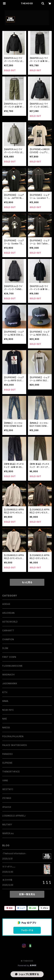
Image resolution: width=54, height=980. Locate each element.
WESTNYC (8, 789)
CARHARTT (8, 631)
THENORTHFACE (11, 772)
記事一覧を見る (27, 894)
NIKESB (6, 728)
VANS (5, 780)
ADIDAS (6, 604)
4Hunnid (7, 807)
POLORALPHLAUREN (13, 736)
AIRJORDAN (8, 613)
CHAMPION (8, 639)
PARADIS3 (7, 754)
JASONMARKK (10, 683)
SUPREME (7, 763)
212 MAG (7, 798)
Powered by (27, 965)
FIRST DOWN (9, 657)
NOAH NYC (8, 710)
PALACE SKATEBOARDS (15, 745)
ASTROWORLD (10, 622)
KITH (5, 692)
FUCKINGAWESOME (12, 666)
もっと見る (27, 582)
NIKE (5, 719)
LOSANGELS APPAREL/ (14, 816)
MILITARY (7, 825)
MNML (5, 701)
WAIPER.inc (8, 833)
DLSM (5, 648)
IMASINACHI (8, 675)
